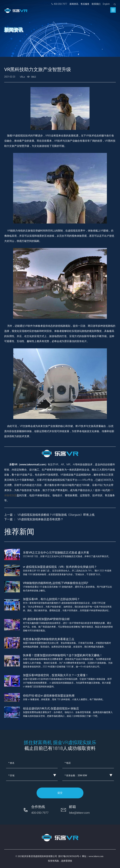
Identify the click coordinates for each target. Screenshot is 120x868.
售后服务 (85, 4)
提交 (60, 793)
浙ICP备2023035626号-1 (69, 856)
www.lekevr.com (96, 856)
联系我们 (96, 4)
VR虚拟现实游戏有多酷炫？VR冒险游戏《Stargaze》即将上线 (56, 515)
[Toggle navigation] (113, 10)
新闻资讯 (74, 4)
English (106, 4)
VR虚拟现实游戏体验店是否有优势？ (40, 519)
